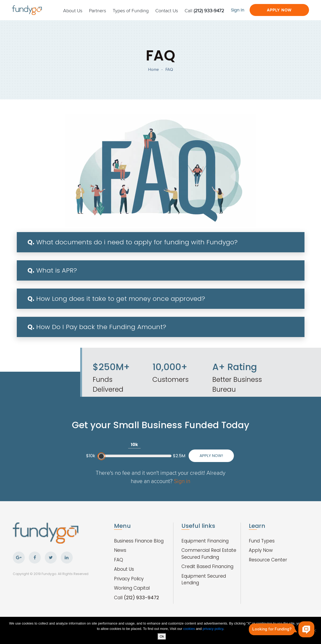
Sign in (182, 481)
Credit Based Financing (207, 566)
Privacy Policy (129, 579)
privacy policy (213, 629)
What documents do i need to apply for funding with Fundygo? (133, 242)
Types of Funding (131, 10)
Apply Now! (211, 455)
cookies (190, 629)
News (120, 550)
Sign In (238, 10)
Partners (97, 10)
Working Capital (132, 588)
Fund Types (262, 541)
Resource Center (268, 560)
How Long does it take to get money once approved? (116, 299)
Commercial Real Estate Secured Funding (209, 554)
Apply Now (279, 10)
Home (153, 69)
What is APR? (52, 270)
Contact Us (167, 10)
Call (204, 10)
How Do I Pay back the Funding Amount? (97, 327)
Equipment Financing (205, 541)
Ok (162, 636)
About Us (73, 10)
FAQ (119, 560)
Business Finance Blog (139, 541)
